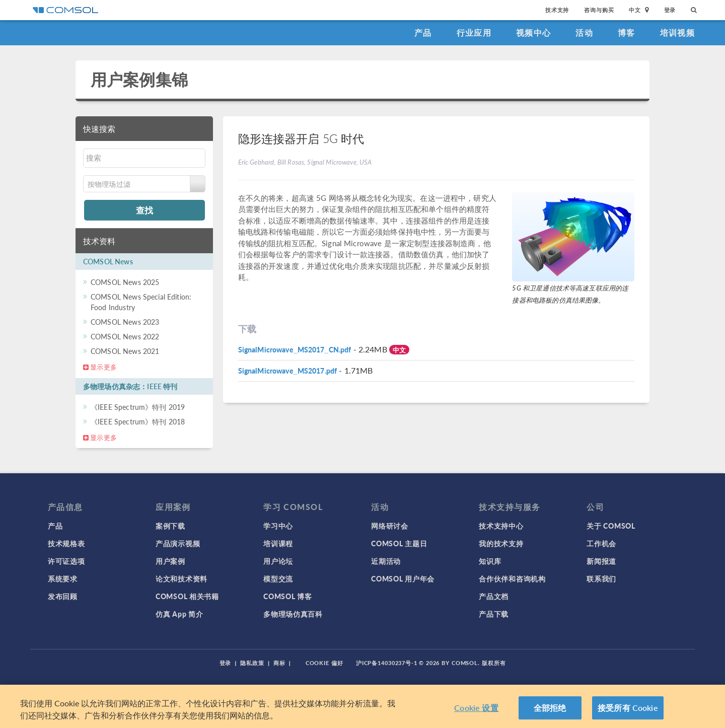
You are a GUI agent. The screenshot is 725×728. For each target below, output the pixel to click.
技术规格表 (66, 543)
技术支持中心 (501, 526)
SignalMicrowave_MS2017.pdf (288, 371)
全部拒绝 (550, 708)
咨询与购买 (599, 10)
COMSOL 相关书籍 (187, 596)
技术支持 (557, 10)
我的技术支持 (501, 543)
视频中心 (533, 32)
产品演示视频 (178, 543)
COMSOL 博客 (287, 596)
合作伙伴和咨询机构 (512, 578)
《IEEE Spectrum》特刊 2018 (138, 421)
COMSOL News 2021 (125, 351)
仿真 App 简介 (179, 614)
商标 (279, 663)
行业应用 (474, 32)
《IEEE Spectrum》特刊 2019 (138, 407)
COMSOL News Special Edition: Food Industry (141, 302)
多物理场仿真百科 (293, 614)
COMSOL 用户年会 (403, 578)
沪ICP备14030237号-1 (387, 663)
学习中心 (278, 526)
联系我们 (601, 578)
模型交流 (278, 578)
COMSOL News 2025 (125, 282)
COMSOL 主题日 (399, 543)
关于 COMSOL (611, 526)
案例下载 (170, 526)
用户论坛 (278, 561)
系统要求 (63, 578)
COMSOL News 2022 (125, 336)
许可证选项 (66, 561)
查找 (144, 210)
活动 (584, 32)
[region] (362, 706)
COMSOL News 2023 (125, 322)
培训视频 (677, 32)
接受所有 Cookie (628, 708)
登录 (670, 10)
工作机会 (601, 543)
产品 (423, 32)
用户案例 (170, 561)
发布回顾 (63, 596)
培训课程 (278, 543)
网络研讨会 (390, 526)
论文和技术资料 (182, 578)
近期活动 (386, 561)
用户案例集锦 (139, 79)
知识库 (490, 561)
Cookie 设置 (476, 708)
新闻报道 (601, 561)
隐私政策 (252, 663)
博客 (627, 32)
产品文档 (494, 596)
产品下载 (494, 614)
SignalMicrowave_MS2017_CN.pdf (295, 349)
